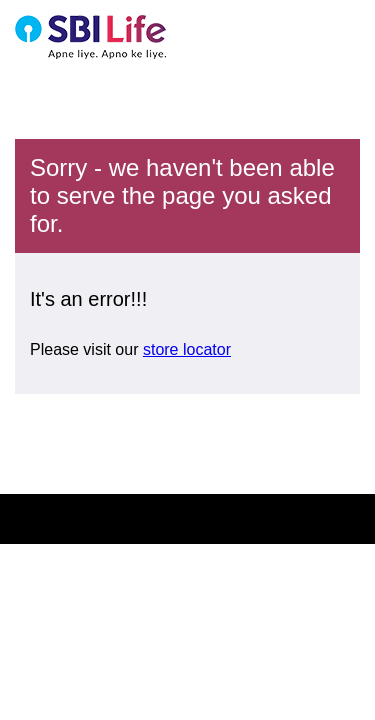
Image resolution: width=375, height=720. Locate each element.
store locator (187, 349)
